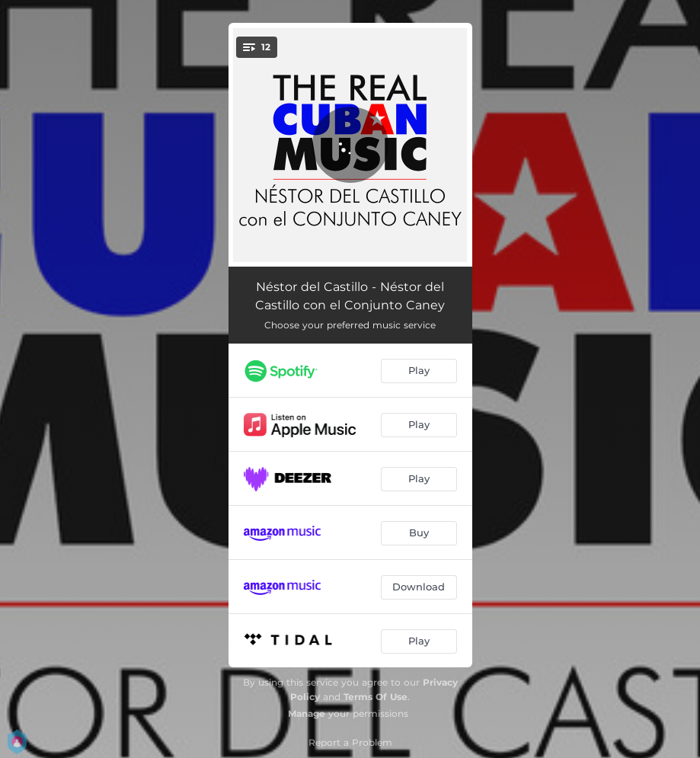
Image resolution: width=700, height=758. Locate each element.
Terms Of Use (376, 697)
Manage (307, 713)
